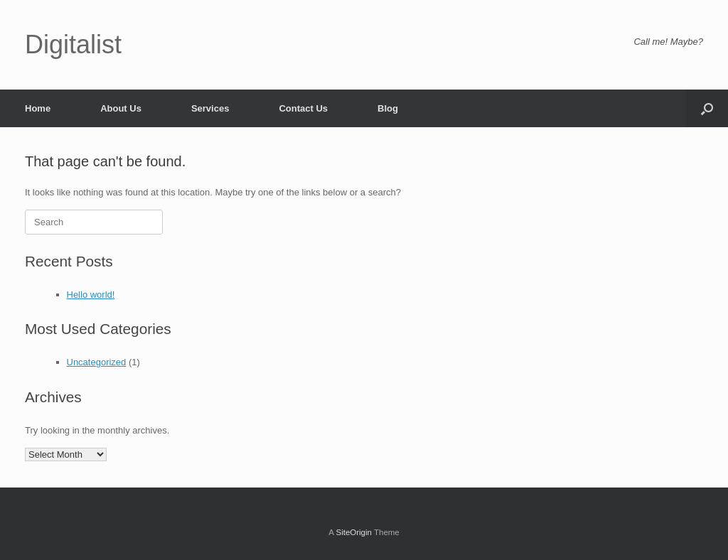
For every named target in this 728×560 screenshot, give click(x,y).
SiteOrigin (354, 532)
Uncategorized (97, 362)
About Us (121, 108)
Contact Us (303, 108)
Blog (388, 108)
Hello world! (91, 295)
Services (210, 108)
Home (38, 108)
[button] (707, 108)
